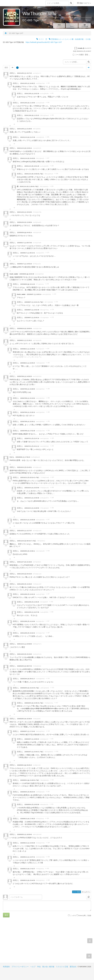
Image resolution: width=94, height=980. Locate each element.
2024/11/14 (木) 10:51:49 (32, 166)
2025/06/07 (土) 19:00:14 (34, 294)
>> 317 (56, 703)
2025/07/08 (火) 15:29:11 (28, 422)
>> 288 (48, 389)
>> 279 (54, 294)
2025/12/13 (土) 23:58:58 (24, 644)
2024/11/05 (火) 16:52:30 (32, 94)
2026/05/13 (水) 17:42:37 (28, 869)
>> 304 (48, 551)
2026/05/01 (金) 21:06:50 (28, 780)
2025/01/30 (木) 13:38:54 (24, 222)
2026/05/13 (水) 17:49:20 (28, 819)
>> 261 (52, 93)
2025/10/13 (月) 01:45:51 (24, 467)
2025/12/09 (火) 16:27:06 (32, 612)
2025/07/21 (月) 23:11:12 (32, 446)
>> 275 (47, 253)
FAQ (39, 967)
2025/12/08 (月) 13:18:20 (24, 584)
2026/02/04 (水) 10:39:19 (32, 703)
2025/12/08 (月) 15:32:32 (28, 633)
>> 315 (48, 678)
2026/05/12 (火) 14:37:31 (28, 857)
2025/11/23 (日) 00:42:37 (25, 541)
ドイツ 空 (42, 39)
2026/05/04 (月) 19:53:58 (32, 804)
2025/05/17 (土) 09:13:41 (28, 253)
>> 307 (48, 594)
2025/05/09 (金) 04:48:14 (24, 232)
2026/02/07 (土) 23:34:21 (32, 752)
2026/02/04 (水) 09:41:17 (28, 679)
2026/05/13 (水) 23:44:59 (28, 880)
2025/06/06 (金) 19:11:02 (28, 284)
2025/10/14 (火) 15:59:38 (28, 520)
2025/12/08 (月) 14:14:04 (28, 621)
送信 (6, 915)
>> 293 (52, 438)
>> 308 (51, 602)
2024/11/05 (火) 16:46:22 (28, 83)
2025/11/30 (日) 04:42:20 (24, 574)
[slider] (17, 68)
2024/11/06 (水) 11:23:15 (32, 115)
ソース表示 (78, 55)
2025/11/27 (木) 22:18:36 (24, 562)
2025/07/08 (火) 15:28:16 (28, 412)
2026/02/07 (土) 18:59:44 (32, 739)
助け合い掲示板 (48, 967)
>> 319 (48, 731)
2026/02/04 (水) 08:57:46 (24, 666)
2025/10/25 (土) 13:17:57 (24, 531)
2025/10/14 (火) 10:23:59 (32, 488)
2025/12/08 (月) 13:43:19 (28, 594)
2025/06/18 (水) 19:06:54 (24, 328)
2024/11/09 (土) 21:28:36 (24, 129)
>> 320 (51, 739)
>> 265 (47, 137)
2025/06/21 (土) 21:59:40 (28, 349)
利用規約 (6, 967)
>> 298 (52, 487)
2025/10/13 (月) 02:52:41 (28, 477)
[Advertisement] (25, 942)
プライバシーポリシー (20, 967)
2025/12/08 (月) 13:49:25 (32, 602)
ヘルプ (33, 967)
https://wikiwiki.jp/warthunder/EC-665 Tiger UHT (44, 42)
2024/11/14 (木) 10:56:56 (32, 174)
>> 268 (52, 166)
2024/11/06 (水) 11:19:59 (28, 103)
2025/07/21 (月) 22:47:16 (32, 438)
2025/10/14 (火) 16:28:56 (32, 508)
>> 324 (52, 780)
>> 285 (47, 349)
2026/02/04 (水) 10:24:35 (28, 688)
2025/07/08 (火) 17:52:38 (28, 431)
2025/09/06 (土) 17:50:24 (23, 457)
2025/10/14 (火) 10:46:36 (32, 498)
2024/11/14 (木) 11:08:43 (27, 186)
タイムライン (86, 892)
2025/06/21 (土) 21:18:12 (24, 340)
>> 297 (52, 477)
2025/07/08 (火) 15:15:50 (28, 398)
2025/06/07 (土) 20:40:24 (32, 318)
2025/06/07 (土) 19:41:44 (32, 302)
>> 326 (51, 804)
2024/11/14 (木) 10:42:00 (28, 158)
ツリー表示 (76, 892)
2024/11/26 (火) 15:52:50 (24, 212)
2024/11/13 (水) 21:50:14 (24, 148)
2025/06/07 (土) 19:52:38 (32, 310)
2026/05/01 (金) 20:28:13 (24, 765)
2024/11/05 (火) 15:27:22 (24, 73)
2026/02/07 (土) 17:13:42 (28, 731)
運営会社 (73, 967)
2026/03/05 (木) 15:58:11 (28, 551)
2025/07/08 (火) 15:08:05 (28, 389)
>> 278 (47, 284)
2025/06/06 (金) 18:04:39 (27, 274)
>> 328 (48, 843)
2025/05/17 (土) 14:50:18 (24, 264)
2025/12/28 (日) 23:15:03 (24, 654)
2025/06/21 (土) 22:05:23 (28, 363)
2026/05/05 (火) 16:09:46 (24, 834)
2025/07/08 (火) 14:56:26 (24, 376)
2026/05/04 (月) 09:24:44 (28, 792)
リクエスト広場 (62, 967)
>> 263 (52, 115)
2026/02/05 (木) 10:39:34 (24, 719)
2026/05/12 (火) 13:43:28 (28, 843)
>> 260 (48, 83)
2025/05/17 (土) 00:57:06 (24, 243)
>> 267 (47, 158)
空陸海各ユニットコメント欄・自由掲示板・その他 (70, 39)
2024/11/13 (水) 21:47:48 (28, 137)
